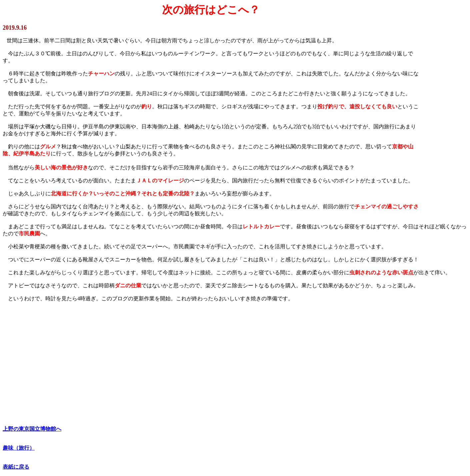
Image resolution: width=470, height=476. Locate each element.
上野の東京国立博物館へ (32, 429)
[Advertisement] (203, 361)
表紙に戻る (16, 467)
